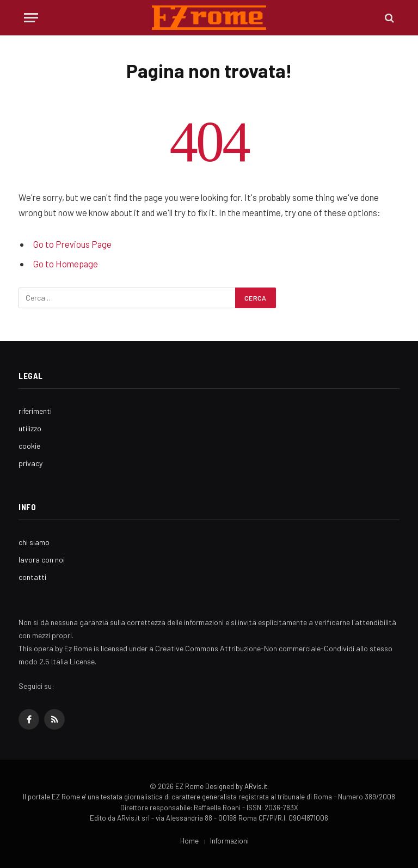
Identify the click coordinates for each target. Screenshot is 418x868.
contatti (32, 577)
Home (189, 841)
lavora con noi (42, 560)
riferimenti (35, 411)
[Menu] (31, 18)
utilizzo (30, 428)
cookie (29, 446)
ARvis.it (256, 786)
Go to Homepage (66, 264)
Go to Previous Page (72, 244)
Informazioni (229, 841)
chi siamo (34, 542)
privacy (30, 463)
